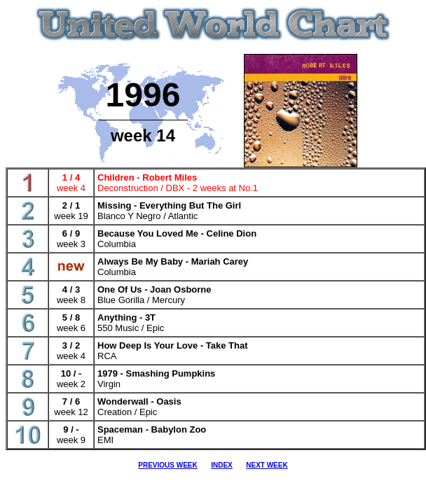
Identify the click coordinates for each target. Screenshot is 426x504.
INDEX (222, 465)
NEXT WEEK (267, 465)
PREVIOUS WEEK (167, 465)
